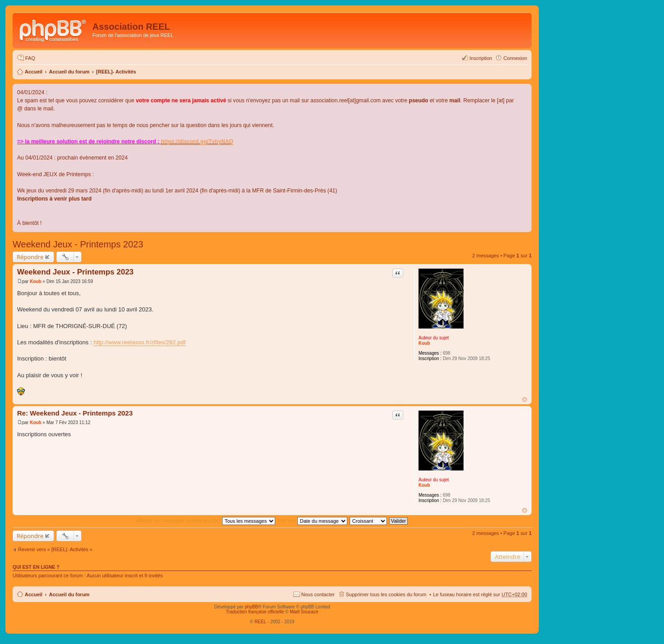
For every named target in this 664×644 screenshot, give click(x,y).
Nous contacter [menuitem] (318, 594)
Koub (424, 343)
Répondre (30, 257)
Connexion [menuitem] (515, 58)
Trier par (312, 521)
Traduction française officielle (255, 612)
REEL (260, 622)
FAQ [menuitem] (30, 58)
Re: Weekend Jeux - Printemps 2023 (75, 413)
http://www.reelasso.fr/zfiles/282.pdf (139, 342)
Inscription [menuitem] (481, 58)
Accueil (34, 72)
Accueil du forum (69, 72)
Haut (525, 400)
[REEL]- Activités (116, 72)
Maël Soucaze (304, 612)
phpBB (251, 607)
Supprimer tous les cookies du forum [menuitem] (386, 594)
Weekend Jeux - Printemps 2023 (78, 244)
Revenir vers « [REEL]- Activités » (55, 549)
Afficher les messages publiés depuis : (206, 521)
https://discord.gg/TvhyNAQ (197, 142)
